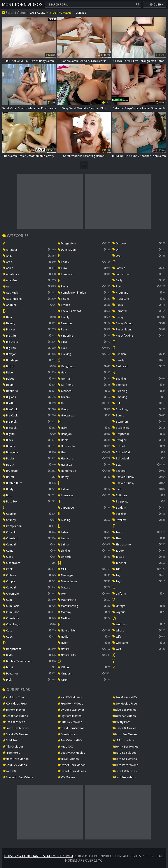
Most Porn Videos (22, 4)
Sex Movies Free (125, 703)
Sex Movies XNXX (125, 697)
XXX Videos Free (15, 703)
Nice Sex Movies (124, 710)
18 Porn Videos (124, 740)
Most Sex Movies (125, 734)
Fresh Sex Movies (16, 728)
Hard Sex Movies (125, 759)
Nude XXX (65, 746)
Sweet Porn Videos (72, 765)
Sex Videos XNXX (70, 740)
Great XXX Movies (16, 734)
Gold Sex (10, 740)
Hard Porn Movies (125, 765)
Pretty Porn (121, 722)
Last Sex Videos (124, 777)
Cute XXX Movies (125, 771)
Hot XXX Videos (14, 722)
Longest (83, 13)
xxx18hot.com (13, 697)
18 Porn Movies (14, 710)
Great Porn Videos (71, 728)
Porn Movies (67, 734)
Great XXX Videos (15, 716)
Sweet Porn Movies (72, 771)
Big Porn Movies (70, 716)
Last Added (39, 13)
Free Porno (12, 753)
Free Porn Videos (70, 703)
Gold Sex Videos (15, 765)
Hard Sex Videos (124, 753)
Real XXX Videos (124, 716)
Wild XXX (10, 771)
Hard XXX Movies (70, 697)
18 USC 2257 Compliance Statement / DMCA (38, 856)
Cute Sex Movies (70, 722)
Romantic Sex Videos (18, 777)
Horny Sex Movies (125, 746)
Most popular (62, 13)
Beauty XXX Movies (71, 753)
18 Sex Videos (68, 759)
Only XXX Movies (124, 728)
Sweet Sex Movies (71, 710)
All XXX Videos (13, 746)
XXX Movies (66, 777)
